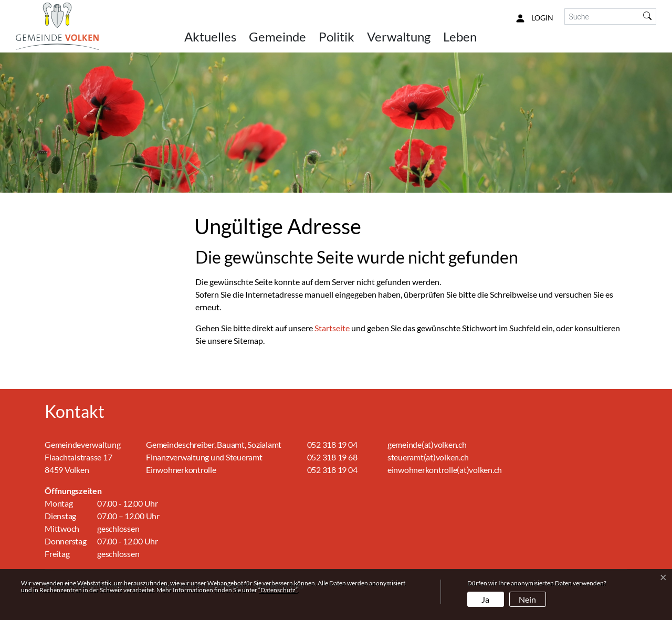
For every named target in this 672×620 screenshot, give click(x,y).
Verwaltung (399, 36)
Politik (337, 36)
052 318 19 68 (332, 457)
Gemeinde (277, 36)
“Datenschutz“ (278, 590)
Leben (460, 36)
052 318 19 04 (332, 444)
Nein (527, 599)
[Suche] (602, 17)
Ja (485, 599)
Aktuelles (210, 36)
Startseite (332, 328)
